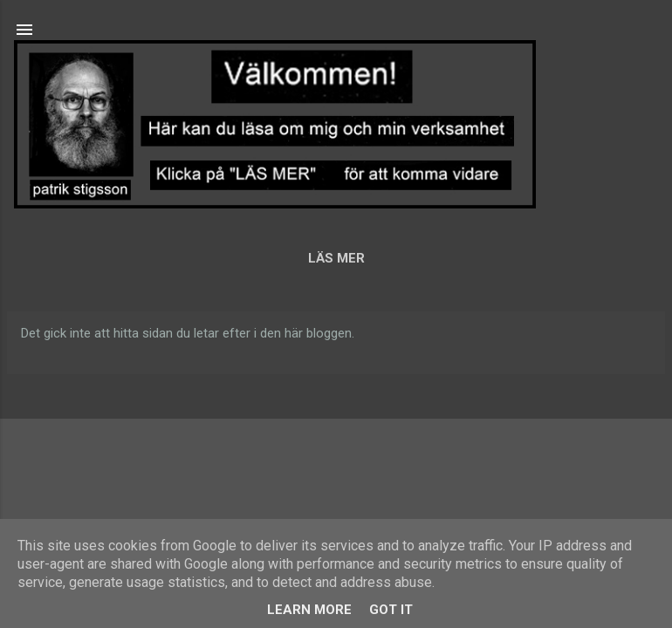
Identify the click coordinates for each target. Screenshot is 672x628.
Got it (391, 610)
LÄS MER (336, 258)
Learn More (309, 610)
